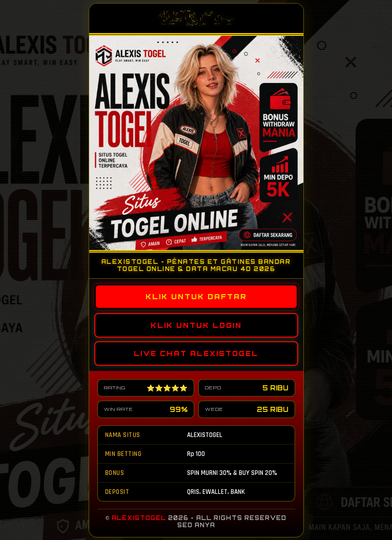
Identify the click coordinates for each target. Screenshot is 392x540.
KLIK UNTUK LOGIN (196, 325)
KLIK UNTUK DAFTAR (196, 296)
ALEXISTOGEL (139, 518)
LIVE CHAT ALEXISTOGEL (196, 353)
